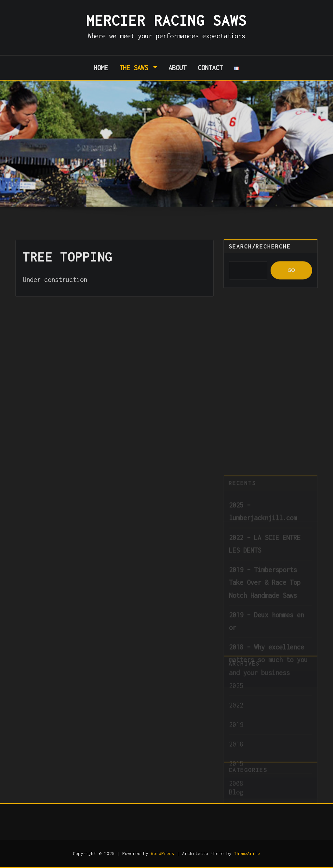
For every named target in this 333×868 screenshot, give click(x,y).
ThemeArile (247, 853)
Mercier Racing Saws (166, 20)
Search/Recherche (260, 254)
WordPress (163, 853)
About (177, 68)
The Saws (138, 68)
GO (291, 277)
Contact (210, 68)
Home (101, 68)
